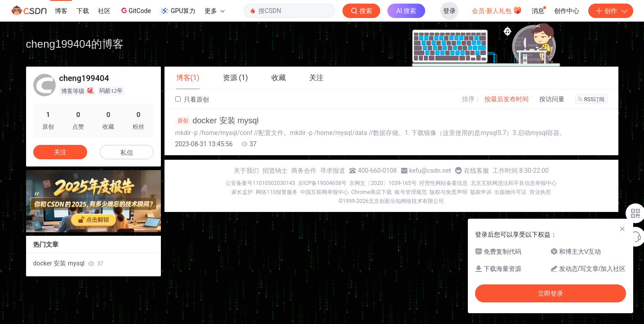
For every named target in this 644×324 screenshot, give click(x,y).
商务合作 (304, 171)
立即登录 (551, 293)
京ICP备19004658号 (322, 183)
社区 (104, 11)
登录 (449, 11)
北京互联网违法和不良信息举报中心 (514, 183)
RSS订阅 (591, 99)
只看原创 (192, 99)
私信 (127, 153)
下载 (83, 11)
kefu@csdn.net (430, 171)
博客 (61, 11)
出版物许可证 (511, 192)
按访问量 (552, 99)
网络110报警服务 (276, 192)
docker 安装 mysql (217, 121)
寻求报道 (333, 171)
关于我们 (246, 171)
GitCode (135, 10)
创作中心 (567, 11)
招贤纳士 (275, 171)
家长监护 (242, 192)
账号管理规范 (411, 192)
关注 (60, 152)
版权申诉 (481, 192)
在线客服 (476, 171)
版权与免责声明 (449, 192)
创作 (611, 11)
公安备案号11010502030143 (260, 183)
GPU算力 (178, 11)
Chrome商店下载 (372, 192)
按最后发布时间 (506, 99)
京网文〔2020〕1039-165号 (383, 183)
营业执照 (540, 192)
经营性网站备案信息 (444, 183)
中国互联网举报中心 (324, 192)
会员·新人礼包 (497, 10)
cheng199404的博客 (75, 44)
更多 (214, 11)
